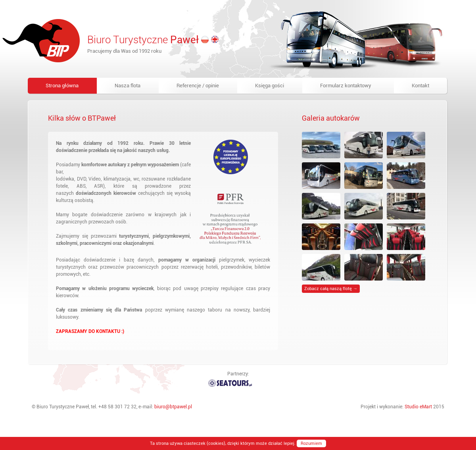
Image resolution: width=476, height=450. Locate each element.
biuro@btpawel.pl (173, 407)
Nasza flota (128, 86)
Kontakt (420, 86)
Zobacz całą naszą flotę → (331, 289)
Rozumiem (311, 443)
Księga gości (270, 86)
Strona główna (62, 86)
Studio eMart (418, 407)
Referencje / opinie (198, 86)
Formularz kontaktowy (346, 86)
